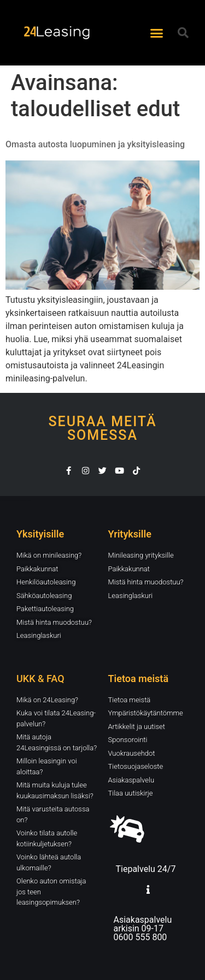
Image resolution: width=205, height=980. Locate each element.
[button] (156, 33)
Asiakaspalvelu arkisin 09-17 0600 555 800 (143, 928)
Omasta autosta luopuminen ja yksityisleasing (95, 144)
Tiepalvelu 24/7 (146, 869)
